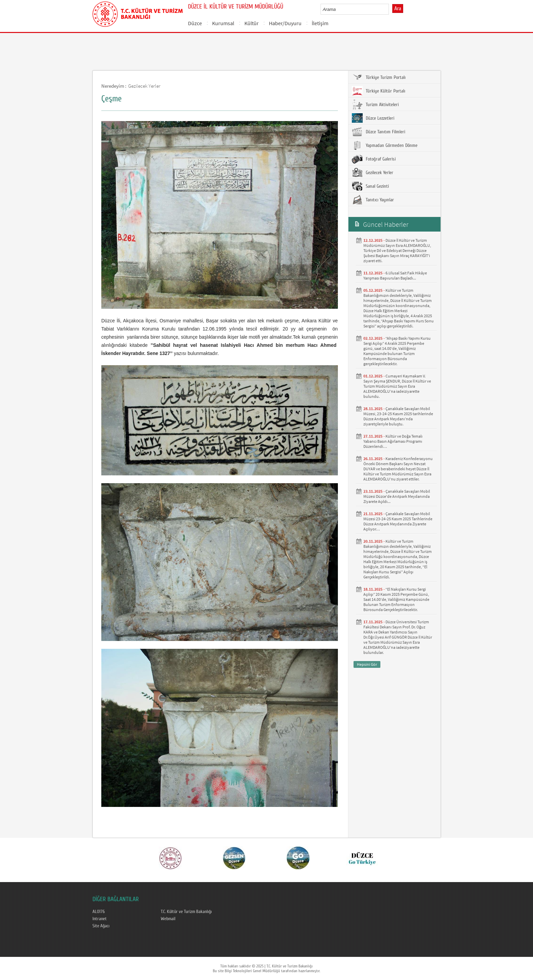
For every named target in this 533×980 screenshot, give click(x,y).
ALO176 (99, 912)
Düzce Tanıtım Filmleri (379, 132)
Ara (398, 9)
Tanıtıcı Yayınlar (373, 200)
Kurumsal (223, 23)
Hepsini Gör (367, 664)
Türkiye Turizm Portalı (379, 77)
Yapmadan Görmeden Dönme (385, 145)
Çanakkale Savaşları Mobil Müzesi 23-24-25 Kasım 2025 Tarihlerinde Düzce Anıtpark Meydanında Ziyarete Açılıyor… (398, 521)
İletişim (320, 23)
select (391, 9)
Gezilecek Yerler (144, 86)
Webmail (168, 919)
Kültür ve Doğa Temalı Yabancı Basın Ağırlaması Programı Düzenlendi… (393, 441)
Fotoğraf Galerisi (374, 159)
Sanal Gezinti (370, 186)
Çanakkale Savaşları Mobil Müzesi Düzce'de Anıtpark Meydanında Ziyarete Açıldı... (397, 496)
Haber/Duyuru (285, 23)
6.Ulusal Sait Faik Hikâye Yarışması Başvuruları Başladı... (395, 275)
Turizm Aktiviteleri (375, 104)
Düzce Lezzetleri (373, 118)
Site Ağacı (101, 926)
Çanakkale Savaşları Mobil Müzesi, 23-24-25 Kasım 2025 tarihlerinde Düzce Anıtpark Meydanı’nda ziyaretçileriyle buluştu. (398, 416)
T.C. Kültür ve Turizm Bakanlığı (186, 912)
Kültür (252, 23)
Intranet (100, 919)
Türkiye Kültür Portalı (379, 91)
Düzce (195, 23)
